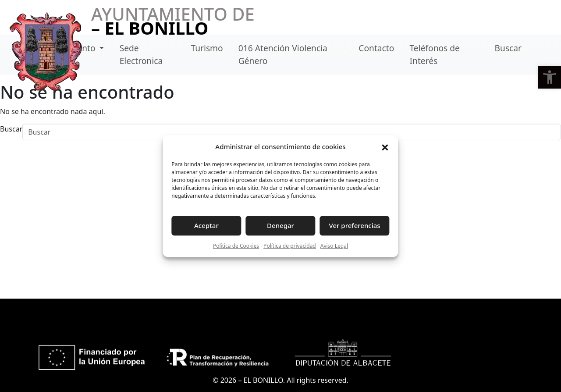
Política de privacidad (290, 246)
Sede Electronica (141, 54)
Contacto (376, 48)
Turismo (207, 48)
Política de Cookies (236, 246)
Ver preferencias (355, 225)
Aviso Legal (334, 246)
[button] (550, 77)
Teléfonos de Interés (435, 54)
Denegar (280, 225)
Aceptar (206, 225)
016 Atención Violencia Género (283, 54)
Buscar (508, 48)
